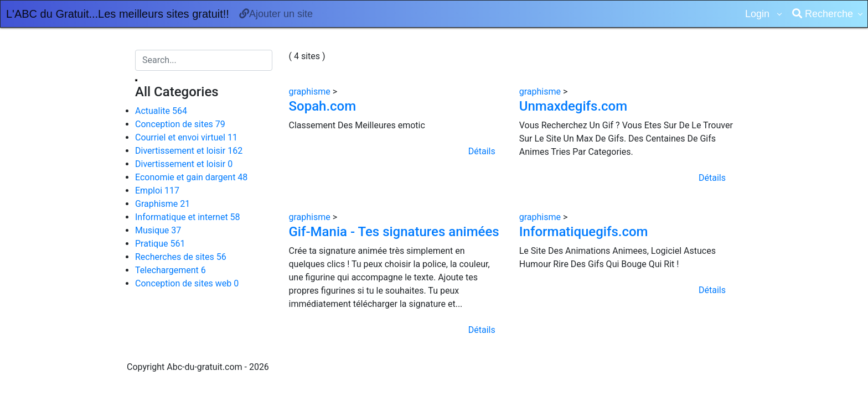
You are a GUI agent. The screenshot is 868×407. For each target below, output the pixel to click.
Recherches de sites (181, 257)
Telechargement (170, 270)
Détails (482, 151)
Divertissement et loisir (189, 151)
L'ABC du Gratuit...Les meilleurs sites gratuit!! (118, 14)
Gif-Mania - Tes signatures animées (394, 232)
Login (759, 14)
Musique (158, 230)
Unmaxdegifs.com (573, 106)
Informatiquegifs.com (584, 232)
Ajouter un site (276, 14)
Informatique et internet (188, 217)
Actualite (161, 111)
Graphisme (162, 204)
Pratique (160, 244)
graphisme (311, 92)
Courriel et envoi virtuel (186, 137)
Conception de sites (180, 124)
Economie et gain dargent (191, 177)
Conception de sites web (187, 283)
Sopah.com (323, 106)
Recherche (823, 14)
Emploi (157, 191)
